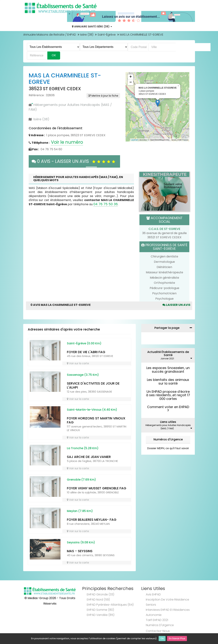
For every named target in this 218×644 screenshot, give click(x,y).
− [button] (131, 83)
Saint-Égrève (107, 35)
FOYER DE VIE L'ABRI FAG (86, 352)
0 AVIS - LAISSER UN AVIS (74, 161)
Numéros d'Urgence (168, 439)
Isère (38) (87, 35)
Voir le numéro (67, 142)
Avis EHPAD (153, 594)
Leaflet (134, 140)
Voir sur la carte (78, 363)
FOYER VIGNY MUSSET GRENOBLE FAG (97, 488)
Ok (162, 639)
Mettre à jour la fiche (103, 96)
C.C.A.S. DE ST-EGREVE (164, 229)
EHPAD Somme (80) (100, 610)
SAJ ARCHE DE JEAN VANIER (89, 457)
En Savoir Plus (177, 639)
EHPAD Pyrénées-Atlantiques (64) (110, 605)
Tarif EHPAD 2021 (157, 620)
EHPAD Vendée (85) (101, 615)
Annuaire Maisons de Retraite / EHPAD (50, 35)
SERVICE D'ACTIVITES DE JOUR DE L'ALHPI (93, 385)
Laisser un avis (176, 305)
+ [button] (131, 77)
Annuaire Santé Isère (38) (92, 26)
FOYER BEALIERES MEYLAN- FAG (92, 520)
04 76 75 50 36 (106, 204)
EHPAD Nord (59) (98, 600)
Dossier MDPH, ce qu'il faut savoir (168, 448)
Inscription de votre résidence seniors (167, 602)
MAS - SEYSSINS (80, 551)
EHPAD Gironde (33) (101, 594)
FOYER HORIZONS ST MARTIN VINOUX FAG (96, 420)
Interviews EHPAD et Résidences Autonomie (168, 612)
